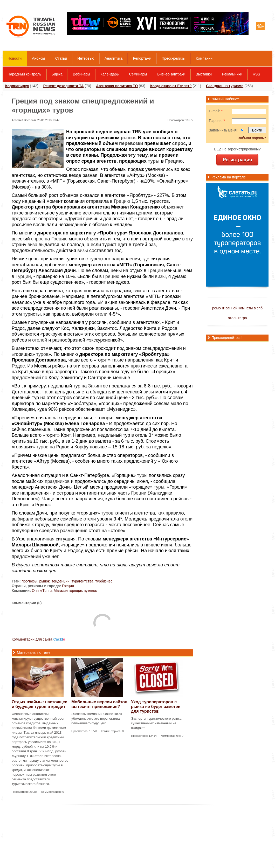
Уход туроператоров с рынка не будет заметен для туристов (156, 707)
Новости (15, 58)
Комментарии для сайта (38, 639)
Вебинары (81, 74)
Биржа (57, 74)
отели (101, 314)
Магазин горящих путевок (75, 591)
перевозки (131, 143)
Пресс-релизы (174, 58)
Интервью (86, 58)
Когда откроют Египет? (171, 86)
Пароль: (217, 121)
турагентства (82, 581)
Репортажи (142, 58)
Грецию (174, 161)
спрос (179, 143)
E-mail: (216, 111)
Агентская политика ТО (117, 86)
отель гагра (237, 318)
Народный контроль (24, 74)
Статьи (61, 58)
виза (32, 245)
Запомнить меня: (223, 130)
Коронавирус (17, 86)
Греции (155, 270)
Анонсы (38, 58)
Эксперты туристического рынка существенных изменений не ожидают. (156, 723)
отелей (40, 340)
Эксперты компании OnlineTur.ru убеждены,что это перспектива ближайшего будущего (97, 718)
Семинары (138, 74)
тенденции (61, 581)
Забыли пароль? (252, 138)
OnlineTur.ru (42, 591)
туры (154, 161)
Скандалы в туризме (225, 86)
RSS (256, 74)
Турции (23, 276)
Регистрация (238, 160)
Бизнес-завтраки (171, 74)
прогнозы (30, 581)
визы (83, 251)
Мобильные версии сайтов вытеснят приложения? (99, 704)
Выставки (204, 74)
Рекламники (232, 74)
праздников (57, 481)
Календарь (110, 74)
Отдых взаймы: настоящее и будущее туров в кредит (39, 704)
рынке (128, 138)
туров (42, 354)
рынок (45, 581)
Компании (204, 58)
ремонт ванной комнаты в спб (237, 308)
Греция (68, 586)
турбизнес (104, 581)
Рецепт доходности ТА (64, 86)
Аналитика (114, 58)
